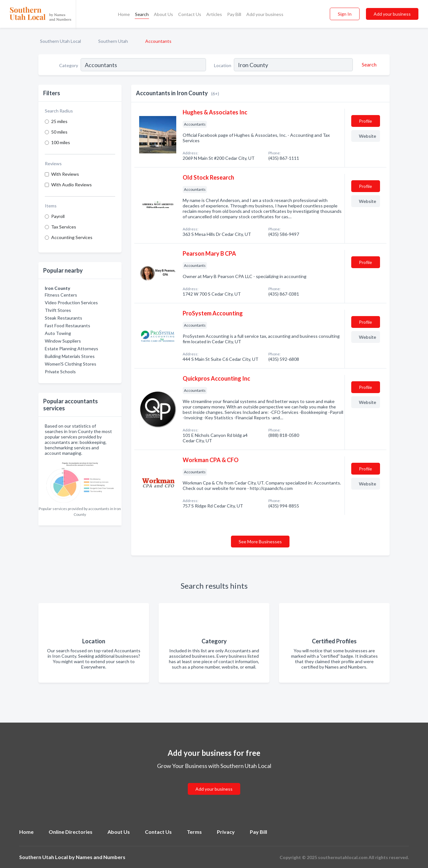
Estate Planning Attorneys (71, 349)
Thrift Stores (58, 310)
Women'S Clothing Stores (71, 364)
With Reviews (65, 174)
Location (223, 65)
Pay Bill (234, 14)
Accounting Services (72, 237)
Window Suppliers (63, 341)
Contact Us (190, 14)
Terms (194, 832)
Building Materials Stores (70, 356)
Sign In (345, 14)
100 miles (61, 142)
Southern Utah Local (60, 41)
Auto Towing (58, 333)
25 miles (59, 121)
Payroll (58, 216)
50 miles (59, 132)
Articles (214, 14)
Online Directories (71, 832)
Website (368, 136)
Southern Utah (113, 41)
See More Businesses (260, 542)
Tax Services (64, 227)
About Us (163, 14)
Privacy (226, 832)
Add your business (265, 14)
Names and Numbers (101, 857)
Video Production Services (71, 302)
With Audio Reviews (71, 185)
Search (142, 14)
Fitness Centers (61, 295)
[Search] (368, 65)
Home (124, 14)
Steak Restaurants (63, 318)
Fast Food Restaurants (67, 325)
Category (69, 65)
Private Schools (60, 372)
